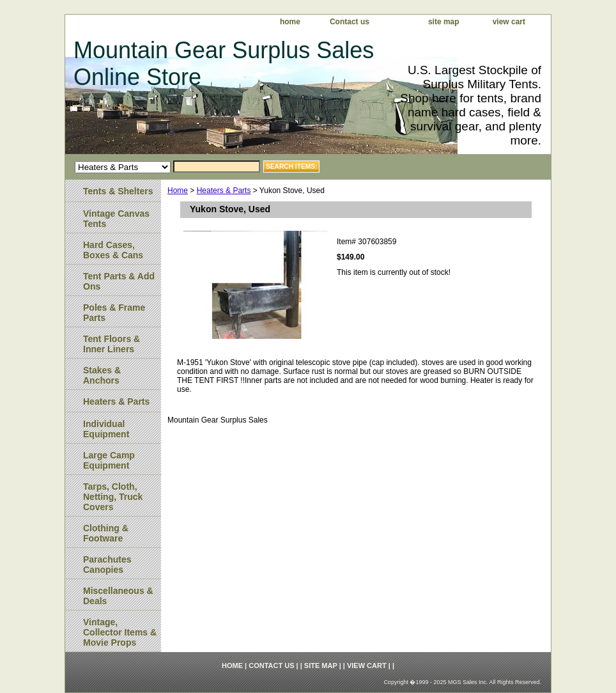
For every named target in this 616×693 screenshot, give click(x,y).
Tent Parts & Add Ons (119, 281)
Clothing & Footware (106, 533)
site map (444, 22)
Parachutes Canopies (107, 565)
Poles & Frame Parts (114, 313)
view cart (509, 22)
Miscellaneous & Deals (118, 596)
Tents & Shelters (118, 191)
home (290, 22)
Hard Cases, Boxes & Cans (113, 250)
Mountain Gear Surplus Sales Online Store (224, 64)
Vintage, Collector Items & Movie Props (120, 632)
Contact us (350, 22)
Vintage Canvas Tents (116, 219)
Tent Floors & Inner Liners (112, 344)
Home (178, 191)
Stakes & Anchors (102, 375)
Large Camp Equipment (109, 460)
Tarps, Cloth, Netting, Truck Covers (113, 497)
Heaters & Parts (224, 191)
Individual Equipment (106, 429)
